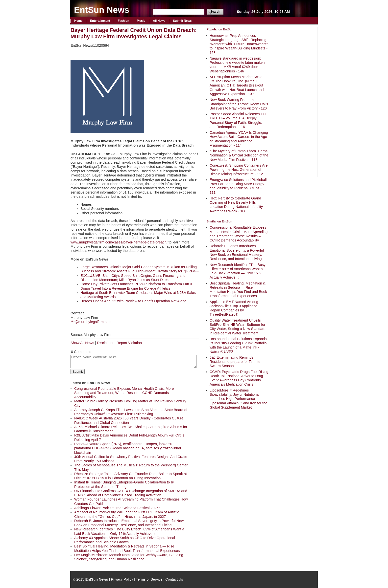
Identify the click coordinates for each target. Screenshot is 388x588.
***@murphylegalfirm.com (91, 322)
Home (78, 21)
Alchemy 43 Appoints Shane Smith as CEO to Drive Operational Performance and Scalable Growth (125, 540)
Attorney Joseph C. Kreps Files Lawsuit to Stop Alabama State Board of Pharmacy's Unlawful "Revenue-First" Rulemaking (131, 412)
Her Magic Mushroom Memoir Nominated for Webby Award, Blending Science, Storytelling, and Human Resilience (129, 557)
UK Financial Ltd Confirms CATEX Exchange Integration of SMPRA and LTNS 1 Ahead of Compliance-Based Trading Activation (131, 493)
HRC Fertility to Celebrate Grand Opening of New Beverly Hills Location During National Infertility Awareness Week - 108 (236, 205)
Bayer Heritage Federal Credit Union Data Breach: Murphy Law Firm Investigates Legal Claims (134, 33)
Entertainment (100, 21)
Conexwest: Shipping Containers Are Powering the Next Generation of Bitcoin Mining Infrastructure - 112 (239, 170)
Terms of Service (149, 579)
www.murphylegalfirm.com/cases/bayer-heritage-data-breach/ (119, 242)
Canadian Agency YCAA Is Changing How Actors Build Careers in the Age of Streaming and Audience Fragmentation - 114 (239, 139)
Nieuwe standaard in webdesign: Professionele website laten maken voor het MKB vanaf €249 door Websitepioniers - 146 (237, 65)
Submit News (182, 21)
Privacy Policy (122, 579)
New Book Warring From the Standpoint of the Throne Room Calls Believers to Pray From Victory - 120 (239, 104)
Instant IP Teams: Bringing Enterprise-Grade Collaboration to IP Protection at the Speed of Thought (124, 484)
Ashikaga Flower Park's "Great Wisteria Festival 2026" (117, 508)
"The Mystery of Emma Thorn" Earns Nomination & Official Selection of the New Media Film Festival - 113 (239, 155)
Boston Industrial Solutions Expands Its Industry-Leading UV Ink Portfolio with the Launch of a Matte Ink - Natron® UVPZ (238, 345)
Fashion (123, 21)
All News (159, 21)
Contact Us (174, 579)
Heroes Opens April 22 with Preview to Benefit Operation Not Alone (133, 301)
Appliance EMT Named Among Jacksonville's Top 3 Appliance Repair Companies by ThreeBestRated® (234, 308)
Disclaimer (105, 343)
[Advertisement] (298, 101)
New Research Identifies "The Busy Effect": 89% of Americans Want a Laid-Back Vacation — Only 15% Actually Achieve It (238, 271)
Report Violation (129, 343)
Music (141, 21)
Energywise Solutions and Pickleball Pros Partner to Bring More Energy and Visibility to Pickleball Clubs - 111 (238, 186)
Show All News (82, 343)
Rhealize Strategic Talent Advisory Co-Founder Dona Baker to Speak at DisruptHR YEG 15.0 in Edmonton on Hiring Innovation (131, 476)
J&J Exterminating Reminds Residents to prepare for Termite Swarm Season (235, 362)
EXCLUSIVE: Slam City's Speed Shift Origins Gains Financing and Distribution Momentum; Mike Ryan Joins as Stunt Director (133, 278)
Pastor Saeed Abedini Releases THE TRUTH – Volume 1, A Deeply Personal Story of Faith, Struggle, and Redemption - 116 (239, 120)
